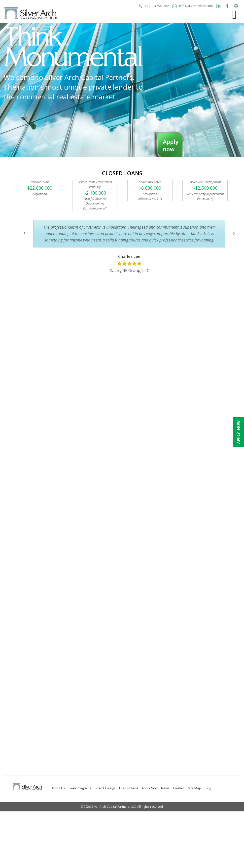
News (165, 788)
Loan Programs (80, 788)
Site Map (194, 788)
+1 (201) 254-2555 (157, 6)
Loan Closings (105, 788)
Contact (179, 788)
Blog (208, 788)
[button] (25, 233)
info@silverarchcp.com (196, 6)
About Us (58, 788)
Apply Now (150, 788)
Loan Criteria (129, 788)
